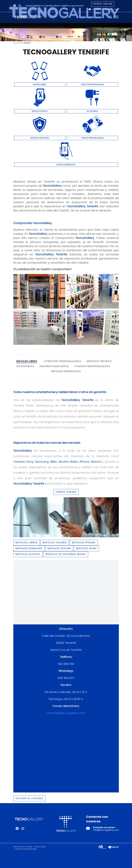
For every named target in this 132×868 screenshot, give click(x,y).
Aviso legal (40, 847)
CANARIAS (18, 43)
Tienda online (103, 4)
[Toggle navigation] (117, 17)
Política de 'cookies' (23, 847)
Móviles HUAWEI (55, 543)
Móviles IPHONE (84, 543)
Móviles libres (27, 543)
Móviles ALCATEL (28, 554)
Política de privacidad (26, 849)
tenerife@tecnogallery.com (66, 713)
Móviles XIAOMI (59, 548)
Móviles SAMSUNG (29, 548)
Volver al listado (29, 798)
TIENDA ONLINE (66, 492)
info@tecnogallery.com (106, 9)
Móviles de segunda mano (66, 554)
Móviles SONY (86, 548)
